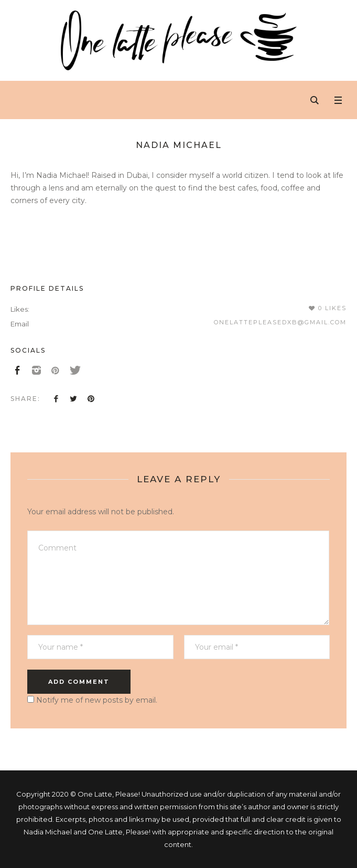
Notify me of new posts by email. (97, 700)
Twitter (73, 398)
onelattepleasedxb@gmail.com (280, 322)
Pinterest (91, 398)
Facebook (56, 398)
